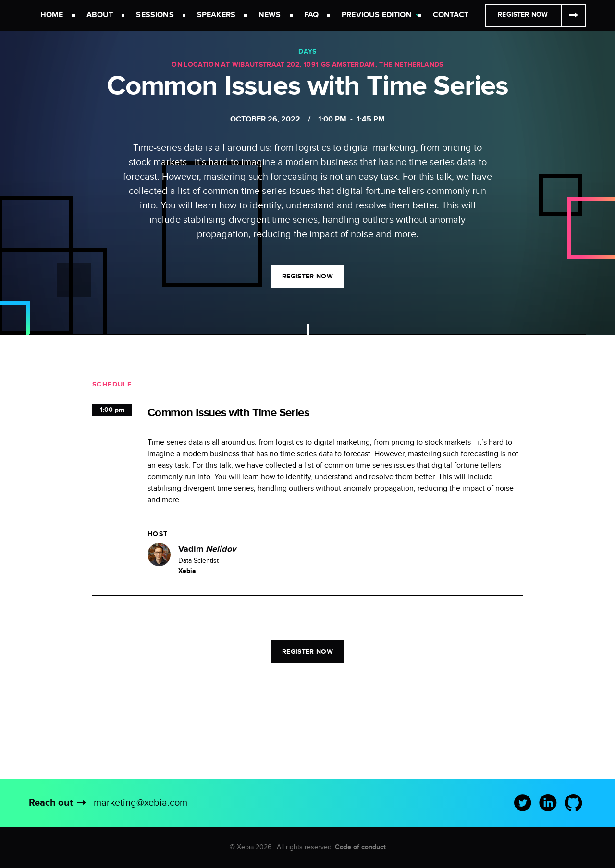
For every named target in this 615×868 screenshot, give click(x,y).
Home (52, 15)
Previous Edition (377, 15)
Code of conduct (360, 847)
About (100, 15)
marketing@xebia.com (141, 803)
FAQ (311, 15)
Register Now (523, 15)
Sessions (155, 15)
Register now (307, 276)
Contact (451, 15)
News (270, 15)
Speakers (216, 15)
